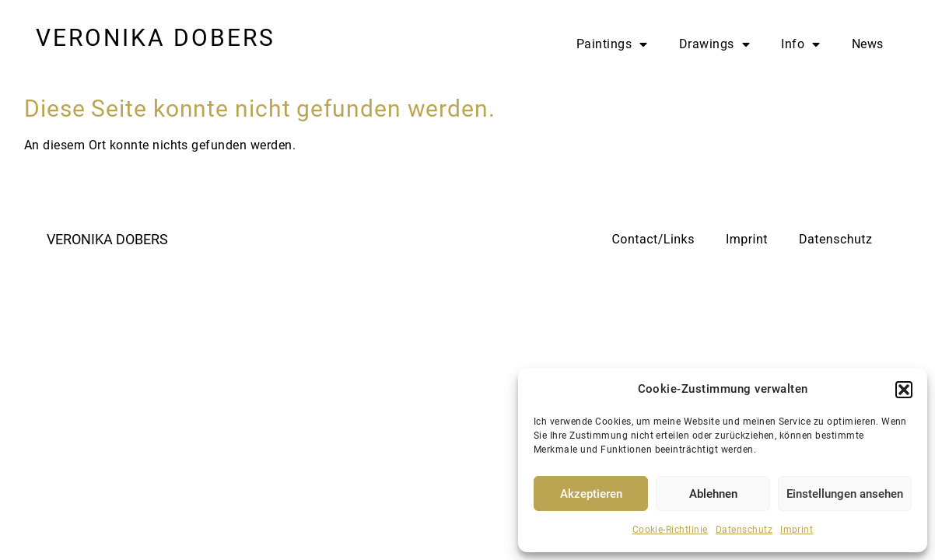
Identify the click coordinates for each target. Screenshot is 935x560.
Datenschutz (744, 530)
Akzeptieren (591, 494)
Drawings (714, 44)
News (868, 44)
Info (800, 44)
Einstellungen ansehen (845, 494)
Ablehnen (713, 494)
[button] (904, 390)
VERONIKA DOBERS (156, 38)
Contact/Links (653, 239)
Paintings (612, 44)
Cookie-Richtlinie (670, 530)
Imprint (797, 530)
